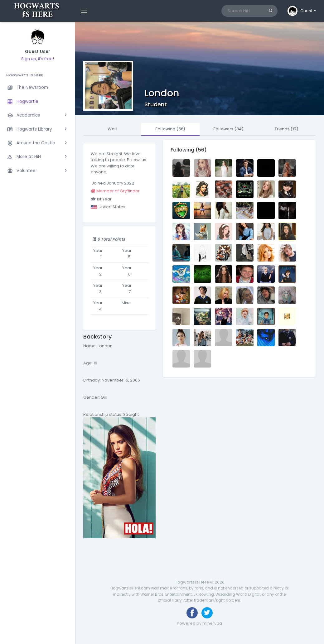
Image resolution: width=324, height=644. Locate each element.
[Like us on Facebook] (192, 613)
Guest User (38, 52)
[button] (302, 11)
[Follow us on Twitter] (207, 613)
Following (170, 129)
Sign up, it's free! (38, 59)
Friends (287, 129)
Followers (228, 129)
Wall (112, 129)
